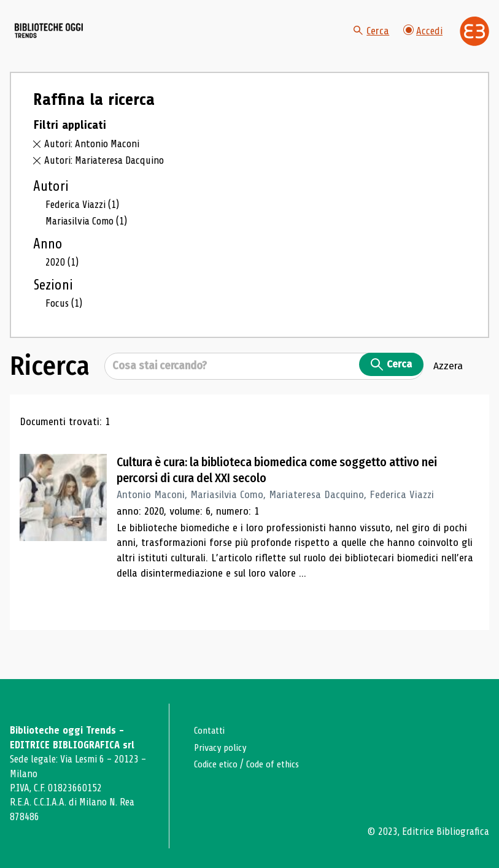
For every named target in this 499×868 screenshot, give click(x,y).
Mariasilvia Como (90, 245)
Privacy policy (223, 747)
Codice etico (218, 764)
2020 (63, 286)
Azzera (448, 391)
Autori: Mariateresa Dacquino (108, 184)
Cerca (369, 43)
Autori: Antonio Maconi (94, 168)
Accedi (422, 43)
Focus (65, 328)
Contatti (211, 731)
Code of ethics (280, 764)
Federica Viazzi (85, 229)
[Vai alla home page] (79, 44)
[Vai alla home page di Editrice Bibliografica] (474, 43)
